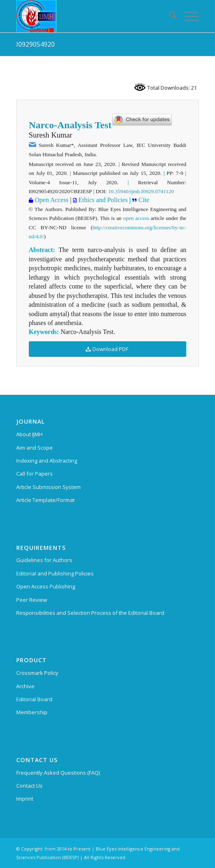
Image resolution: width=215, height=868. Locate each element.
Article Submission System (48, 487)
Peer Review (32, 600)
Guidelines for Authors (44, 560)
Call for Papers (34, 474)
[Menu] (188, 16)
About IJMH (29, 434)
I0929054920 (35, 44)
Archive (25, 686)
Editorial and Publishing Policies (55, 573)
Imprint (25, 799)
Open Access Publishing (46, 586)
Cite (143, 200)
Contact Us (29, 786)
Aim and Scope (34, 448)
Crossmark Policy (37, 673)
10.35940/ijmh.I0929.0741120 (141, 191)
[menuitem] (169, 16)
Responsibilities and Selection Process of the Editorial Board (90, 613)
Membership (32, 712)
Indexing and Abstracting (47, 461)
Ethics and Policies (102, 200)
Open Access (51, 200)
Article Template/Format (45, 500)
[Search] (169, 16)
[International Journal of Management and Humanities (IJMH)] (89, 16)
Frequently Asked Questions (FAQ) (58, 773)
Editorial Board (34, 699)
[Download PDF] (108, 349)
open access (136, 218)
